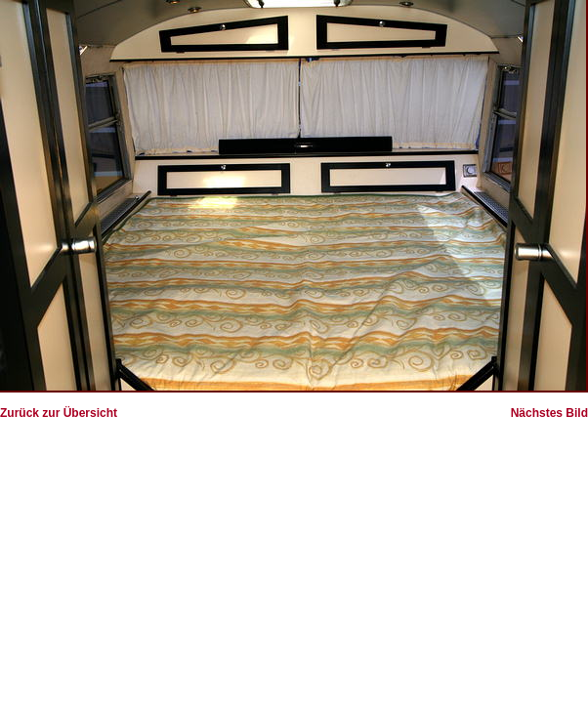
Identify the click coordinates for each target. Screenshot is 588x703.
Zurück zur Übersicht (59, 413)
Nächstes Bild (549, 413)
